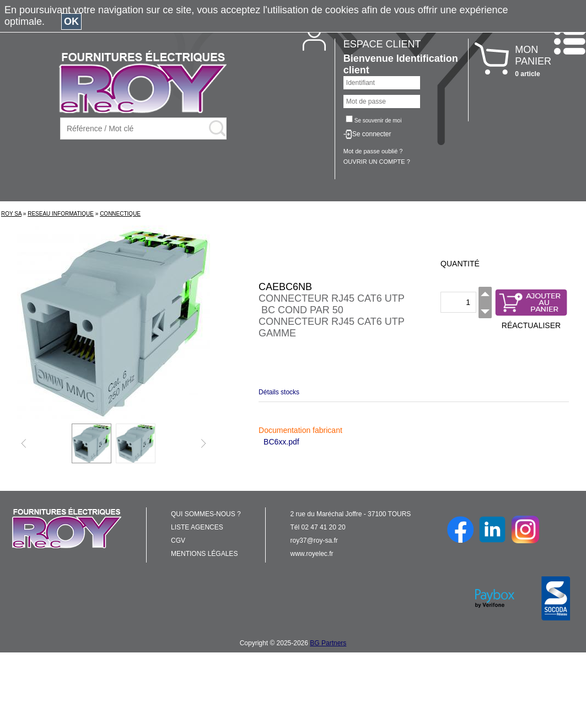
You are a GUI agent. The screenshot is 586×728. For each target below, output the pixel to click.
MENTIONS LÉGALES (204, 554)
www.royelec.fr (312, 554)
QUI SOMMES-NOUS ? (206, 514)
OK (71, 22)
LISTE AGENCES (197, 527)
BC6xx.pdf (281, 442)
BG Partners (328, 643)
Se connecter (372, 134)
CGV (178, 540)
